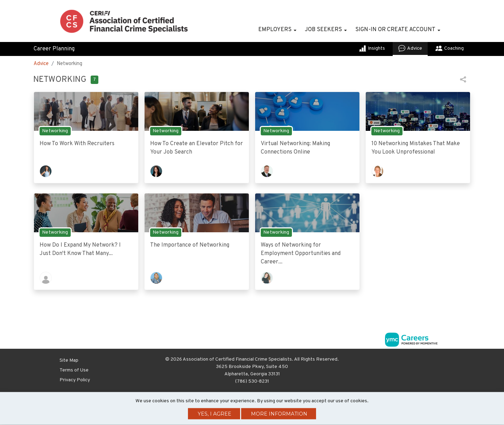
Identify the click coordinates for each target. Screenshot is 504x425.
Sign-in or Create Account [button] (395, 30)
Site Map (69, 360)
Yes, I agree (215, 414)
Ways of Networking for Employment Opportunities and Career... (301, 254)
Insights (372, 48)
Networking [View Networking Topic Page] (55, 131)
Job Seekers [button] (323, 30)
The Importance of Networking (190, 245)
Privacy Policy (75, 380)
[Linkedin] (434, 362)
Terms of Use (74, 370)
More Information (279, 414)
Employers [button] (275, 30)
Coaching (450, 48)
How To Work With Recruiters (77, 144)
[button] (463, 79)
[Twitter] (442, 362)
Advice (410, 48)
